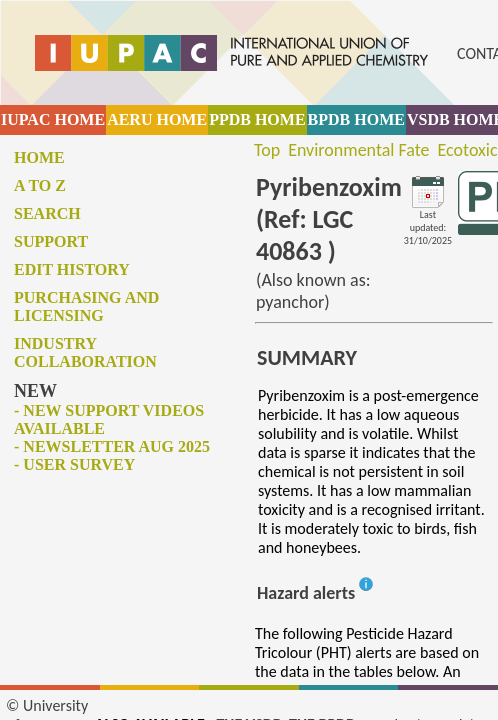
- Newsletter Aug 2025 (112, 446)
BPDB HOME (356, 119)
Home (39, 157)
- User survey (74, 464)
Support (51, 241)
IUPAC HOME (53, 119)
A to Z (40, 185)
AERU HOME (157, 119)
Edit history (72, 269)
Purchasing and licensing (86, 306)
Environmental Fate (358, 150)
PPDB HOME (257, 119)
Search (47, 213)
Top (267, 150)
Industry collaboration (85, 352)
